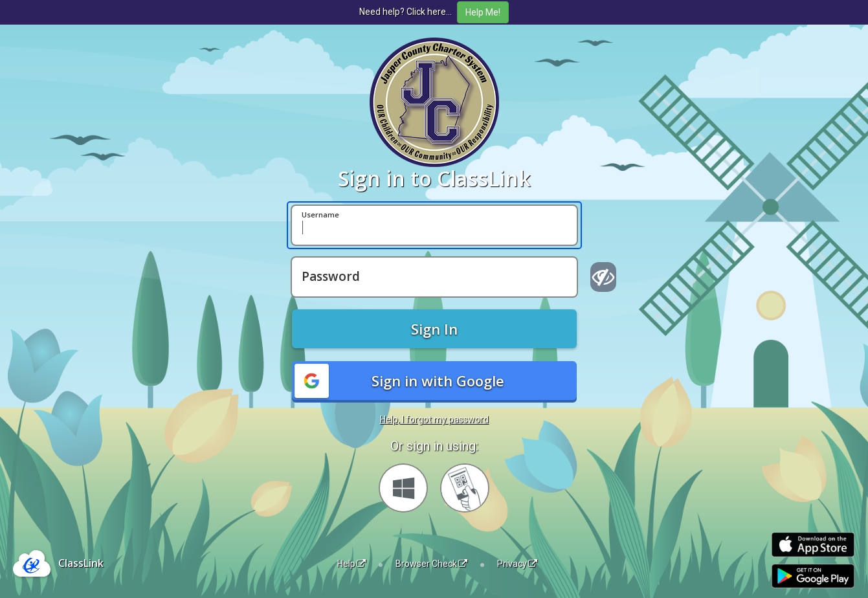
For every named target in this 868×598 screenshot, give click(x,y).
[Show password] (604, 277)
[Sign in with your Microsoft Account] (403, 488)
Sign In (434, 329)
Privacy (517, 564)
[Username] (434, 225)
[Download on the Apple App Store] (813, 545)
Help (351, 564)
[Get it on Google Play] (813, 576)
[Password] (434, 277)
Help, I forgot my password (434, 419)
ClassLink (81, 563)
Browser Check (431, 564)
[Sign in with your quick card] (465, 488)
